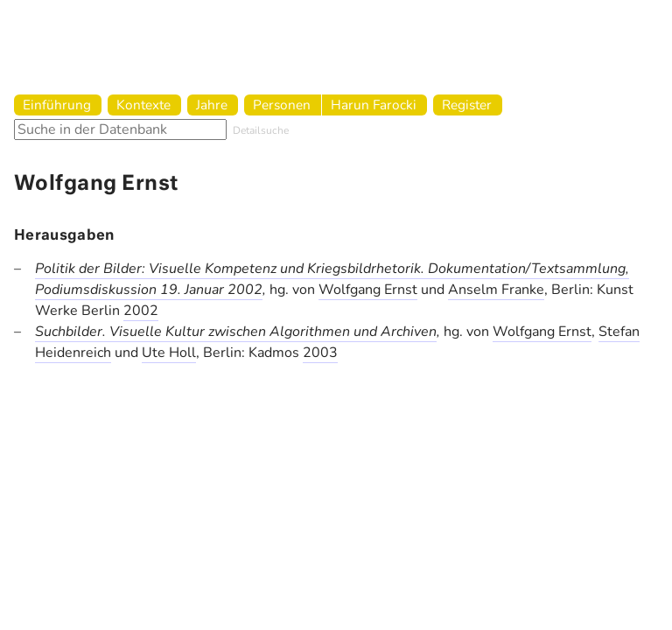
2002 (141, 311)
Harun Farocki (374, 105)
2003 (320, 353)
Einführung (57, 105)
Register (467, 105)
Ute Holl (169, 353)
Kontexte (143, 105)
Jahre (212, 105)
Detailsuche (261, 130)
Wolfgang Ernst (368, 290)
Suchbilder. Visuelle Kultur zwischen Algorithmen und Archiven (236, 332)
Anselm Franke (496, 290)
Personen (282, 105)
